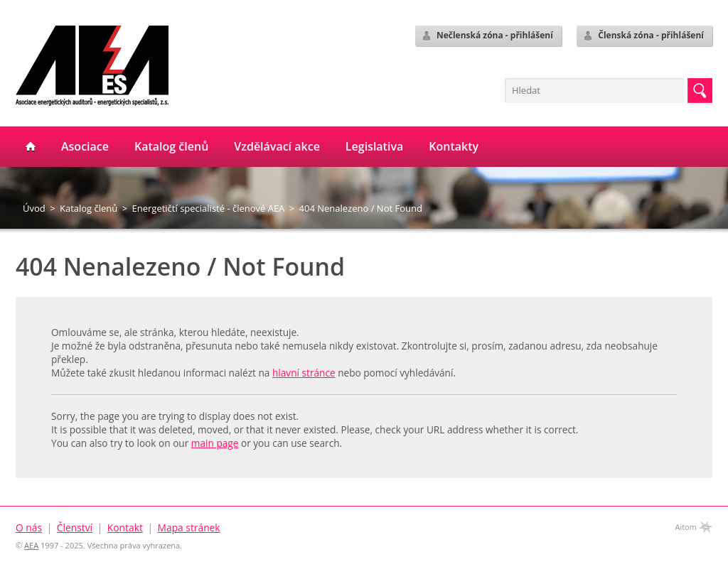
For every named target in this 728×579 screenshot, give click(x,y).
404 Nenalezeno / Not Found (361, 208)
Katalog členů (89, 208)
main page (215, 443)
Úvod (34, 208)
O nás (29, 527)
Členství (75, 527)
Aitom (686, 527)
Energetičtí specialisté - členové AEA (209, 208)
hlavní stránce (304, 373)
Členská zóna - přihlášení (643, 36)
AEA (31, 545)
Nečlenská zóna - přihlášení (487, 36)
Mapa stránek (189, 527)
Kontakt (125, 527)
